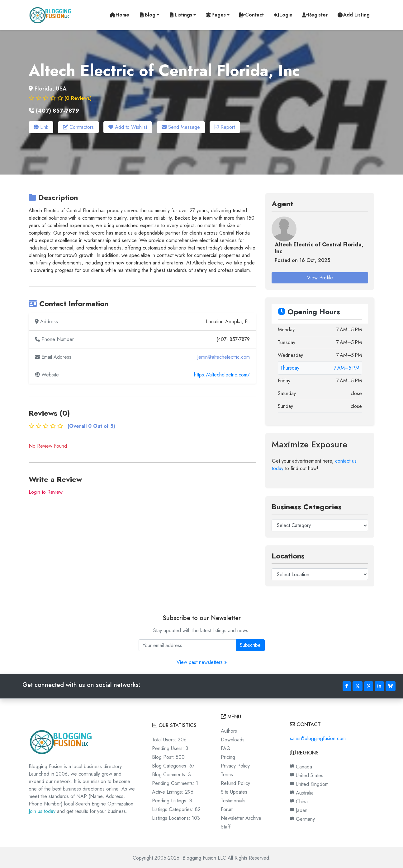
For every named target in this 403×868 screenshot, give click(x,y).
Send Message (181, 127)
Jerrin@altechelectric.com (223, 356)
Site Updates (234, 791)
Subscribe (250, 644)
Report (225, 127)
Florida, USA (51, 89)
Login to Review (46, 491)
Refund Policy (235, 782)
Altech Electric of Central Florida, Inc (319, 247)
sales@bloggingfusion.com (318, 737)
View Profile (320, 277)
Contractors (78, 127)
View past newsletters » (202, 661)
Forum (227, 808)
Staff (226, 826)
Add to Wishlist (128, 127)
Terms (227, 773)
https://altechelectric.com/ (222, 374)
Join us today (42, 810)
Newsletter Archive (241, 817)
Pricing (228, 756)
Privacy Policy (235, 765)
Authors (229, 730)
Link (41, 127)
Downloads (233, 738)
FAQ (226, 747)
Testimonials (233, 799)
